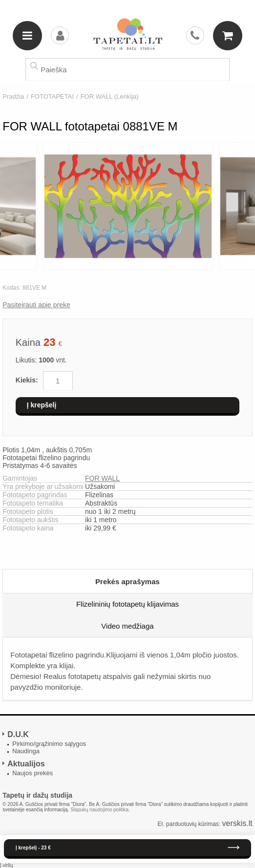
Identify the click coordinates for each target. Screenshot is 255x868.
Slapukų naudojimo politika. (100, 810)
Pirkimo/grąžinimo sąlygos (49, 744)
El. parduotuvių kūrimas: (189, 824)
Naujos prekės (32, 773)
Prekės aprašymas (127, 582)
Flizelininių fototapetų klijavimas (127, 604)
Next (247, 207)
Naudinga (26, 751)
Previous (8, 207)
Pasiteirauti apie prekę (36, 305)
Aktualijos (26, 764)
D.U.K (18, 734)
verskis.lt (237, 823)
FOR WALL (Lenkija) (110, 96)
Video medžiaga (127, 626)
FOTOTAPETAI (52, 96)
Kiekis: (27, 380)
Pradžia (13, 96)
